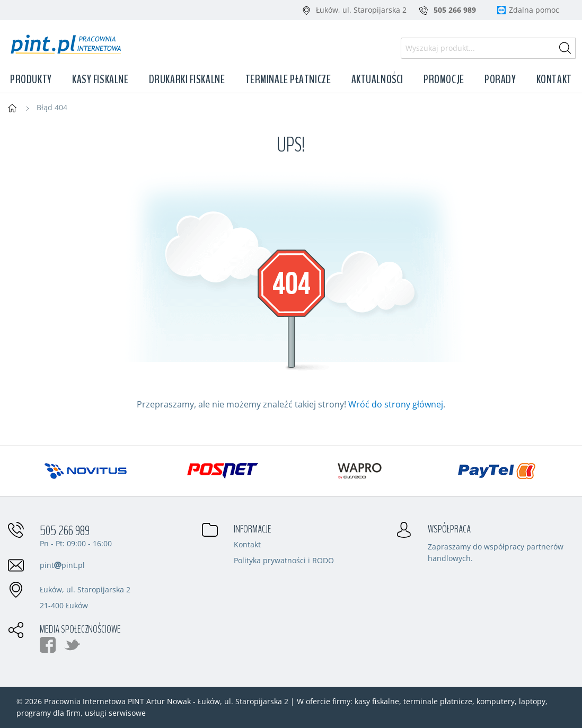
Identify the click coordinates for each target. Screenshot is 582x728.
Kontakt (554, 79)
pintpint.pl (62, 565)
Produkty (31, 79)
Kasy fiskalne (100, 79)
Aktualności (377, 79)
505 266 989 (65, 531)
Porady (500, 79)
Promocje (444, 79)
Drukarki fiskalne (187, 79)
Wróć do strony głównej (396, 404)
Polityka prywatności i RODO (284, 561)
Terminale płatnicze (288, 79)
